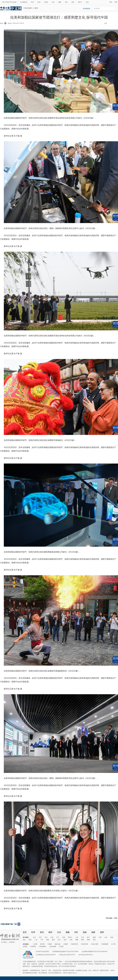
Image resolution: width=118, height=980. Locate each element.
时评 (32, 2)
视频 (60, 2)
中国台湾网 (95, 944)
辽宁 (58, 937)
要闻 (36, 8)
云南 (71, 940)
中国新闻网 (42, 946)
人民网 (35, 944)
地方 (87, 2)
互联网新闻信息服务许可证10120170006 (65, 952)
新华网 (42, 944)
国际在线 (58, 944)
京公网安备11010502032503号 (46, 955)
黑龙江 (70, 937)
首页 (25, 932)
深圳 (94, 940)
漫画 (85, 932)
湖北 (24, 940)
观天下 (80, 2)
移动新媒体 (87, 9)
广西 (42, 940)
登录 (111, 2)
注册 (116, 2)
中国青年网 (74, 944)
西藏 (77, 940)
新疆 (88, 940)
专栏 (66, 2)
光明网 (25, 946)
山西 (52, 937)
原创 (73, 2)
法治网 (61, 946)
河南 (112, 937)
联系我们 (12, 942)
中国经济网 (84, 944)
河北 (46, 937)
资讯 (39, 2)
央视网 (66, 944)
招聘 (102, 932)
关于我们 (4, 942)
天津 (40, 937)
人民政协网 (52, 946)
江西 (100, 937)
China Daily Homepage (9, 2)
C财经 (46, 2)
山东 (106, 937)
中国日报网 (28, 8)
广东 (36, 940)
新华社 (10, 23)
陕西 (83, 940)
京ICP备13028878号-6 (86, 955)
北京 (34, 937)
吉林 (64, 937)
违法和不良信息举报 (42, 952)
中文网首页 (24, 2)
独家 (93, 932)
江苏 (82, 937)
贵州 (65, 940)
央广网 (113, 944)
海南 (48, 940)
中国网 (50, 944)
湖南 (30, 940)
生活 (53, 2)
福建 (94, 937)
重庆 (53, 940)
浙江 (88, 937)
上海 (77, 937)
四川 (59, 940)
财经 (50, 932)
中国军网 (33, 946)
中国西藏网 (105, 944)
